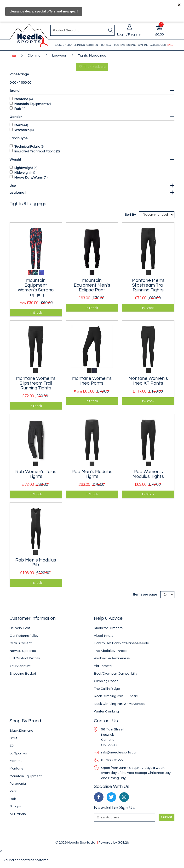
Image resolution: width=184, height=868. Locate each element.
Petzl (13, 791)
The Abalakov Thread (111, 651)
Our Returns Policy (24, 636)
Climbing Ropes (106, 681)
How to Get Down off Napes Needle (121, 643)
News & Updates (23, 651)
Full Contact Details (25, 658)
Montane (21, 99)
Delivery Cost (20, 628)
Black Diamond (21, 731)
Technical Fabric (27, 147)
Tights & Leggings (92, 55)
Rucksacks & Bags (125, 45)
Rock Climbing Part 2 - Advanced (120, 704)
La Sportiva (18, 753)
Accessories (158, 45)
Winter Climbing (106, 711)
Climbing (79, 45)
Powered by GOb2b (114, 842)
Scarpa (15, 806)
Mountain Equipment (30, 104)
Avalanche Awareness (112, 658)
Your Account (20, 666)
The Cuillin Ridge (107, 689)
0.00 (13, 83)
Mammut (17, 761)
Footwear (106, 45)
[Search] (110, 30)
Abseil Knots (103, 636)
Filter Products (92, 67)
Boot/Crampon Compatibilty (116, 674)
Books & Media (63, 45)
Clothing (92, 45)
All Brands (18, 814)
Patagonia (18, 784)
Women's (22, 130)
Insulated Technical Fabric (35, 151)
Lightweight (24, 168)
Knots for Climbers (108, 628)
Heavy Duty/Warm (29, 177)
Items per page (145, 594)
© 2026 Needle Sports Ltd (75, 842)
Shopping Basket (23, 674)
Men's (19, 125)
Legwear (59, 55)
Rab (18, 109)
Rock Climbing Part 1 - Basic (116, 696)
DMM (13, 738)
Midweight (23, 173)
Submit (167, 817)
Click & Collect (21, 643)
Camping (143, 45)
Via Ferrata (103, 666)
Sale (170, 45)
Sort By (131, 215)
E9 (11, 746)
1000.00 (25, 83)
